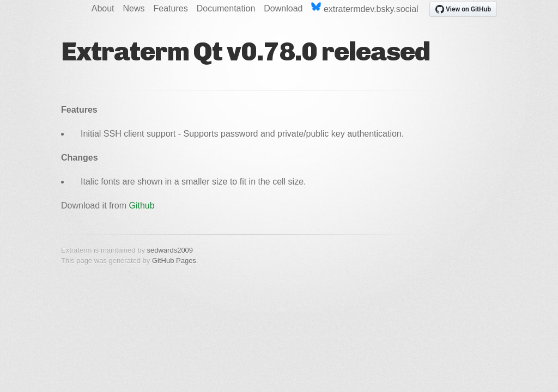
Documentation (226, 8)
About (103, 8)
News (134, 8)
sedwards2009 (170, 250)
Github (142, 206)
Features (171, 8)
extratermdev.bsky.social (365, 8)
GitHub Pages (174, 261)
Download (283, 8)
